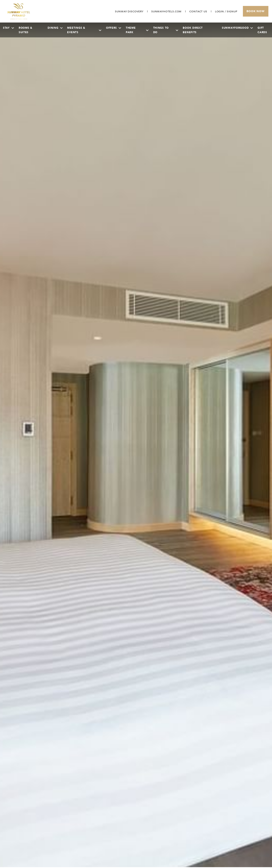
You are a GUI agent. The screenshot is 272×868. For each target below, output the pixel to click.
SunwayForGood (237, 28)
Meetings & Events (84, 30)
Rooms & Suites (25, 30)
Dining (55, 28)
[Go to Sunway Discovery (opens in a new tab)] (129, 11)
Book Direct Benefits (193, 30)
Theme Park (137, 30)
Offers (114, 28)
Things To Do (166, 30)
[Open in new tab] (166, 11)
